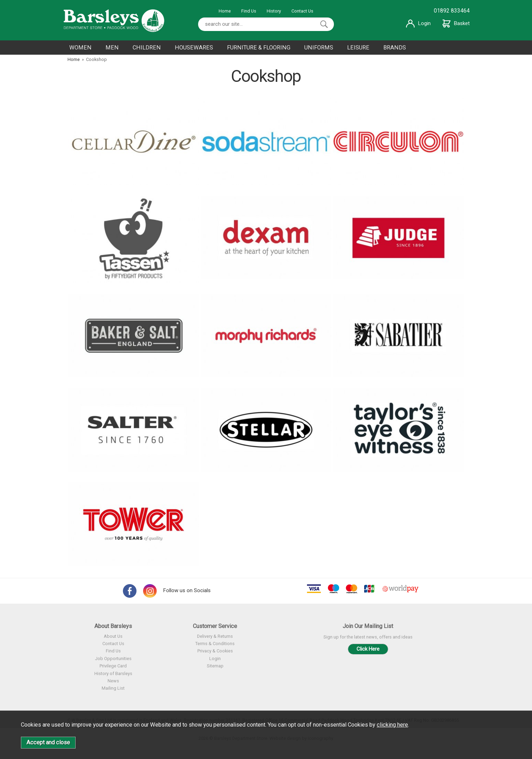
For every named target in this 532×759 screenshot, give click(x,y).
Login (418, 23)
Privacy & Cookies (215, 651)
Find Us (249, 11)
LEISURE (358, 48)
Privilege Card (113, 666)
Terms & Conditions (215, 644)
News (113, 681)
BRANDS (395, 48)
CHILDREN (147, 48)
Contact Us (302, 11)
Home (225, 11)
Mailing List (113, 688)
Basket (456, 23)
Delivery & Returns (215, 636)
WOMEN (80, 48)
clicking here (392, 725)
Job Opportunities (113, 659)
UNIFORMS (319, 48)
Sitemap (215, 666)
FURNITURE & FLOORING (259, 48)
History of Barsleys (113, 673)
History (274, 11)
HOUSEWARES (194, 48)
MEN (112, 48)
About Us (113, 636)
